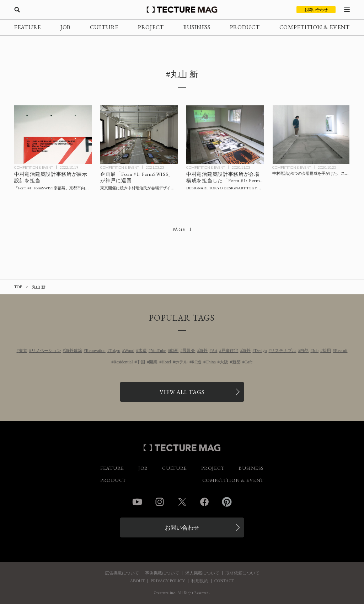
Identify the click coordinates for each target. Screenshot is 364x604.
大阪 (224, 362)
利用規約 (200, 581)
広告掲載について (122, 573)
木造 (143, 351)
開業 (153, 362)
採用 (327, 351)
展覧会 (189, 351)
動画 (174, 351)
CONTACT (224, 581)
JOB (65, 27)
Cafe (249, 362)
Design (261, 351)
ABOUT (137, 581)
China (211, 362)
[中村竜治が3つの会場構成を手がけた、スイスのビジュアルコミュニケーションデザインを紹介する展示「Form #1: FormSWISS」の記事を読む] (311, 135)
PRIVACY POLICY (168, 581)
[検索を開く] (17, 10)
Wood (129, 351)
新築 (236, 362)
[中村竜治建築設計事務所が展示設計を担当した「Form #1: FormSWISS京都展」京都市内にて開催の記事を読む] (53, 135)
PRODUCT (245, 27)
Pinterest (227, 502)
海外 (203, 351)
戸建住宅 (230, 351)
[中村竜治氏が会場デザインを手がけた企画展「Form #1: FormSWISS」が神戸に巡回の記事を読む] (139, 135)
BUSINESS (197, 27)
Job (315, 351)
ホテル (181, 362)
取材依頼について (242, 573)
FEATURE (28, 27)
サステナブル (283, 351)
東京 (23, 351)
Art (214, 351)
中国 (141, 362)
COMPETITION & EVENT (315, 27)
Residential (123, 362)
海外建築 (74, 351)
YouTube (159, 351)
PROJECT (151, 27)
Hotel (166, 362)
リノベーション (46, 351)
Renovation (96, 351)
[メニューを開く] (347, 10)
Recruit (341, 351)
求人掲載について (202, 573)
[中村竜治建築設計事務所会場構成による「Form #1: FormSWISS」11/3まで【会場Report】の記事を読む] (225, 135)
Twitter (182, 502)
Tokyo (115, 351)
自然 (304, 351)
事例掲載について (162, 573)
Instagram (160, 502)
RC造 (197, 362)
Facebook (204, 502)
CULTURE (104, 27)
